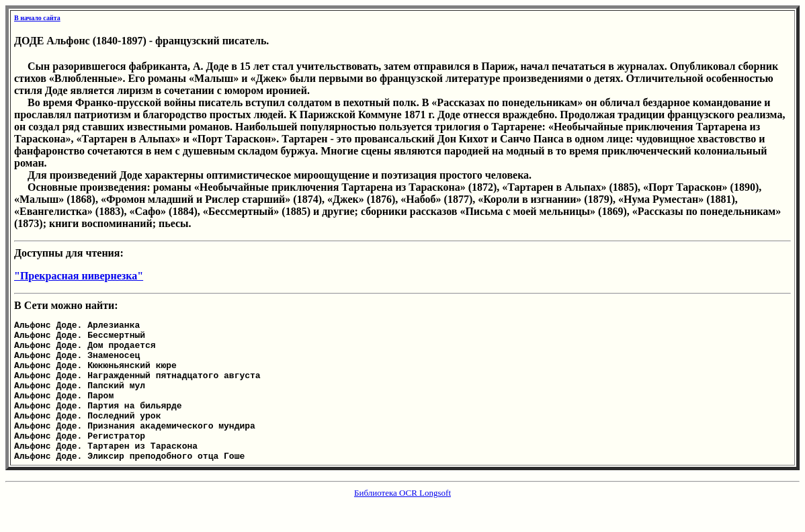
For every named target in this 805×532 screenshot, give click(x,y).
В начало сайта (37, 18)
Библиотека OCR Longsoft (402, 521)
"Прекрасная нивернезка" (79, 276)
